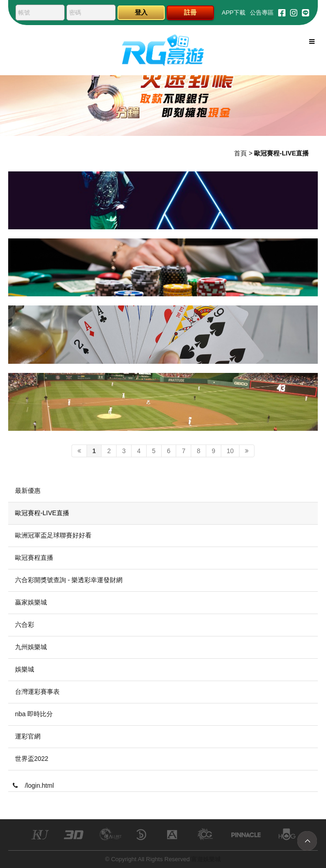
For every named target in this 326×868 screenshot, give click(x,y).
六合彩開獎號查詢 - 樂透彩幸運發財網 (69, 580)
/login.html (33, 785)
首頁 (240, 153)
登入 (141, 12)
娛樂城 (25, 669)
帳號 (24, 13)
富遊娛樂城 (206, 859)
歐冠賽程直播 (34, 558)
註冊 (190, 12)
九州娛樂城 (31, 647)
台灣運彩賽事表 (37, 692)
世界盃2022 (32, 759)
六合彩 (25, 625)
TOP (307, 841)
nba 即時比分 (34, 714)
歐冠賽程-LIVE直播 (42, 513)
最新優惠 (28, 491)
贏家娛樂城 (31, 602)
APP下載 (234, 13)
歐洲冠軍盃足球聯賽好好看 (53, 535)
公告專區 (262, 13)
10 (230, 451)
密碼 (75, 13)
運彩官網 (28, 736)
